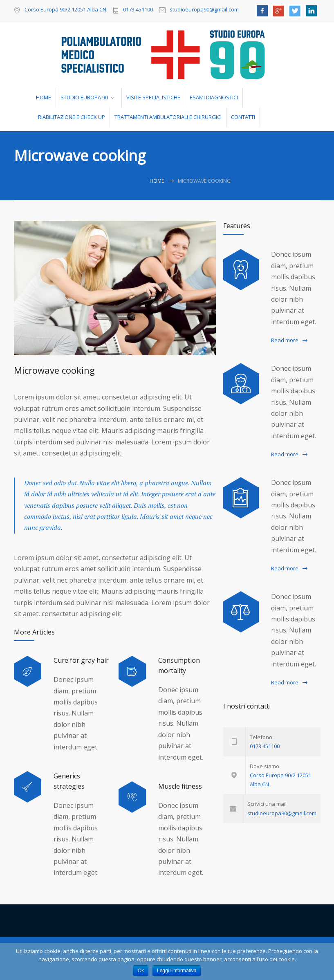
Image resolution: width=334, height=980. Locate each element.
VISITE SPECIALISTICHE (153, 97)
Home (157, 181)
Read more (285, 340)
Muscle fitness (180, 786)
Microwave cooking (54, 370)
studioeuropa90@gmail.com (204, 10)
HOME (44, 97)
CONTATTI (243, 117)
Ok (141, 971)
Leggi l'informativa (177, 971)
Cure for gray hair (81, 660)
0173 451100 (138, 10)
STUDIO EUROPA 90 (84, 97)
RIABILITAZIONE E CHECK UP (72, 117)
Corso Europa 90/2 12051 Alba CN (65, 9)
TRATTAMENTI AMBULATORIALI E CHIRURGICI (168, 117)
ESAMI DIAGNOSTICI (214, 97)
